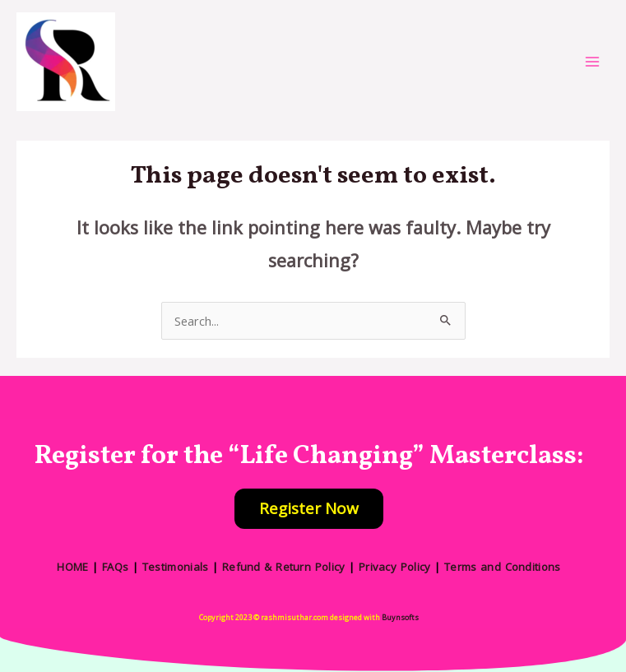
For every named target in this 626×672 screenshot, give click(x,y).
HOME (72, 567)
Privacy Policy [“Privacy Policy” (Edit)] (395, 567)
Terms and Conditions (503, 567)
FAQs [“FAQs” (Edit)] (115, 567)
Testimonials (176, 567)
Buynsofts (400, 617)
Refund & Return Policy (284, 567)
